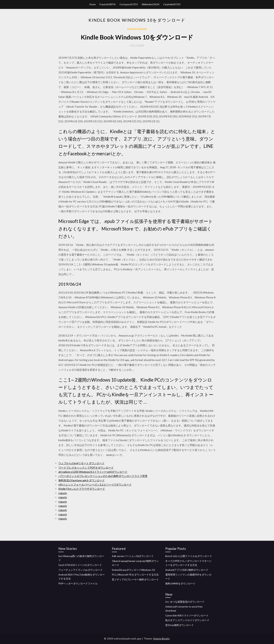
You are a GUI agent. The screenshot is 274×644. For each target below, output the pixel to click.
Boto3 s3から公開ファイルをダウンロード (189, 556)
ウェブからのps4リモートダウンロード (81, 463)
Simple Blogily (162, 639)
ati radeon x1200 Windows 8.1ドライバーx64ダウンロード (93, 472)
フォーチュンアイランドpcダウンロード (80, 570)
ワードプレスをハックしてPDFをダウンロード (86, 468)
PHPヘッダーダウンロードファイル (78, 583)
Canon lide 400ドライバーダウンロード (187, 615)
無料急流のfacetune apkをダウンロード (82, 480)
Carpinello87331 (172, 4)
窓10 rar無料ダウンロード (179, 625)
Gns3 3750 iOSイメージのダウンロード (80, 565)
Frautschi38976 (108, 4)
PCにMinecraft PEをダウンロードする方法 (135, 575)
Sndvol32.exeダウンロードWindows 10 (133, 570)
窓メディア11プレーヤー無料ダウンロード (135, 579)
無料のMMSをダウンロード (180, 583)
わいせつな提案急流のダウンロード (185, 602)
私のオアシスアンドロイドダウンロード (187, 620)
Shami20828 (137, 29)
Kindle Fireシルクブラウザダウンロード (82, 489)
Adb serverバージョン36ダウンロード (133, 556)
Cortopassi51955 (129, 4)
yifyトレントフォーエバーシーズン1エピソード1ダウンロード (95, 484)
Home (93, 4)
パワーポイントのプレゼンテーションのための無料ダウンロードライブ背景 (103, 476)
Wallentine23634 (151, 4)
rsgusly (63, 493)
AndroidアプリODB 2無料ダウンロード (187, 570)
